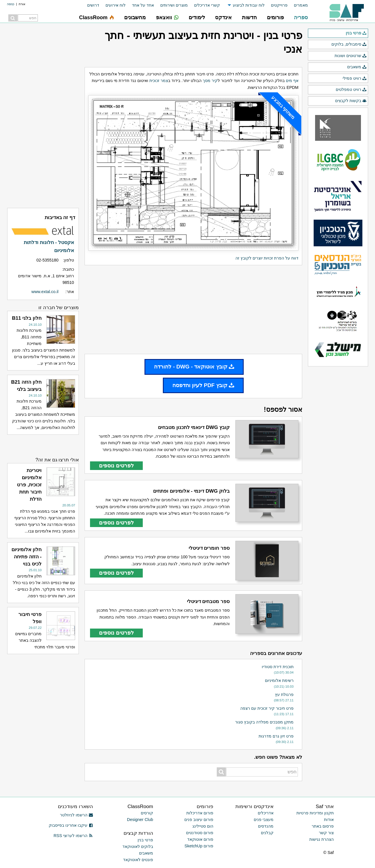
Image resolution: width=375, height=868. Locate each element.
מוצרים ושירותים (174, 5)
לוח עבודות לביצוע (249, 5)
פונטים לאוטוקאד (138, 860)
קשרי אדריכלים (207, 5)
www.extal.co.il (45, 292)
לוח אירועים (116, 5)
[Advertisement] (193, 309)
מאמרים (301, 5)
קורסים (147, 813)
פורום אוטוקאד (200, 839)
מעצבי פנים (264, 820)
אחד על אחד (143, 5)
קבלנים (267, 833)
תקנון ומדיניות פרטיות (315, 813)
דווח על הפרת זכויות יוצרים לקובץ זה (267, 258)
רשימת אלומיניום (279, 680)
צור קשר (326, 833)
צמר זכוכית (159, 81)
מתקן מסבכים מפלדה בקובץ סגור (264, 722)
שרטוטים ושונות (351, 56)
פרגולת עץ (284, 695)
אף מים (292, 81)
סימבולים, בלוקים (349, 44)
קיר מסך (210, 81)
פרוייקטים (279, 5)
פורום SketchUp (199, 846)
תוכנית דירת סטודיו (278, 667)
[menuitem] (298, 5)
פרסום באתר (323, 826)
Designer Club (140, 820)
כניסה (11, 4)
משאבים (357, 67)
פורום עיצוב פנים (199, 820)
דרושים (93, 5)
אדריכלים (266, 813)
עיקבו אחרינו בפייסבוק (71, 825)
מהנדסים (266, 826)
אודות (329, 820)
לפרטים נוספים (116, 466)
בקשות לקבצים (351, 101)
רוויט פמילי (355, 79)
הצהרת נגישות (322, 839)
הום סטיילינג (203, 826)
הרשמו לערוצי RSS (73, 836)
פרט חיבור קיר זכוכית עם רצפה (267, 708)
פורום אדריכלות (200, 813)
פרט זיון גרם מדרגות (276, 736)
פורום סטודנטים (200, 833)
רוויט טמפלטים (351, 90)
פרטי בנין (356, 33)
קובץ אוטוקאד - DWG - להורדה (194, 367)
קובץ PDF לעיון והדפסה (203, 385)
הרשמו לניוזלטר (76, 815)
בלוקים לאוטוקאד (138, 846)
